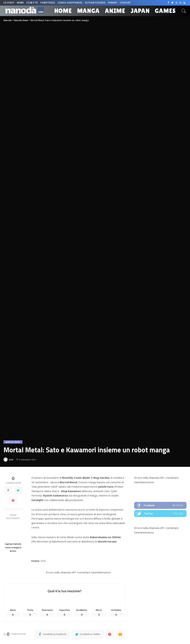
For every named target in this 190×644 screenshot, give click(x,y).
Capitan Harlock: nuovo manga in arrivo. (13, 547)
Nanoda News (13, 442)
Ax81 (11, 460)
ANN (43, 561)
